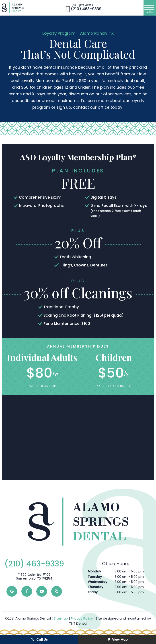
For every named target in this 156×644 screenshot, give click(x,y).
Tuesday (95, 577)
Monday (94, 571)
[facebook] (27, 591)
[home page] (13, 8)
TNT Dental (78, 623)
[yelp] (57, 591)
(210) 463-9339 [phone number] (84, 8)
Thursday (95, 587)
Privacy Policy (82, 618)
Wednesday (97, 582)
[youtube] (42, 591)
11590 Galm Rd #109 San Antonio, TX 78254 (34, 577)
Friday (93, 592)
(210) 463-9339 (34, 564)
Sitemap (61, 618)
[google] (12, 591)
